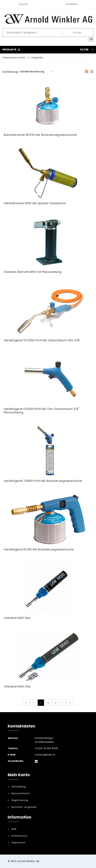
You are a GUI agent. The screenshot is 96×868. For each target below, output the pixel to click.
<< (26, 703)
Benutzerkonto (21, 793)
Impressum (19, 843)
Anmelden (71, 4)
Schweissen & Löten (14, 58)
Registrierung (20, 800)
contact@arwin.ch (45, 755)
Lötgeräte (37, 58)
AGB (14, 829)
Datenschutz (20, 836)
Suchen (77, 33)
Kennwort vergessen (24, 807)
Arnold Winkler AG (29, 861)
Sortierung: (10, 72)
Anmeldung (19, 787)
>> (70, 703)
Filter (87, 50)
